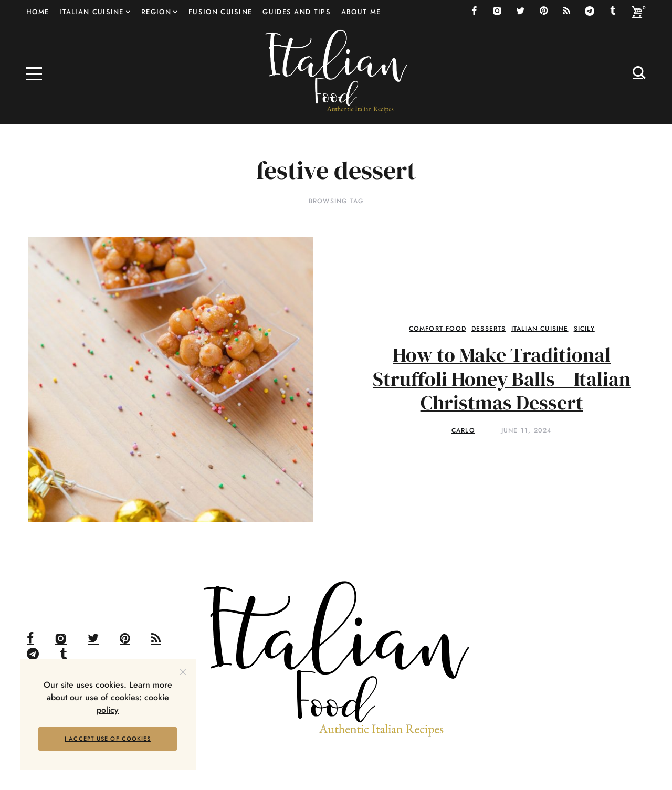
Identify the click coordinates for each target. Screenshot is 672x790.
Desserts (489, 329)
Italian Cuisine (540, 329)
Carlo (463, 430)
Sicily (584, 329)
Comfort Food (438, 329)
